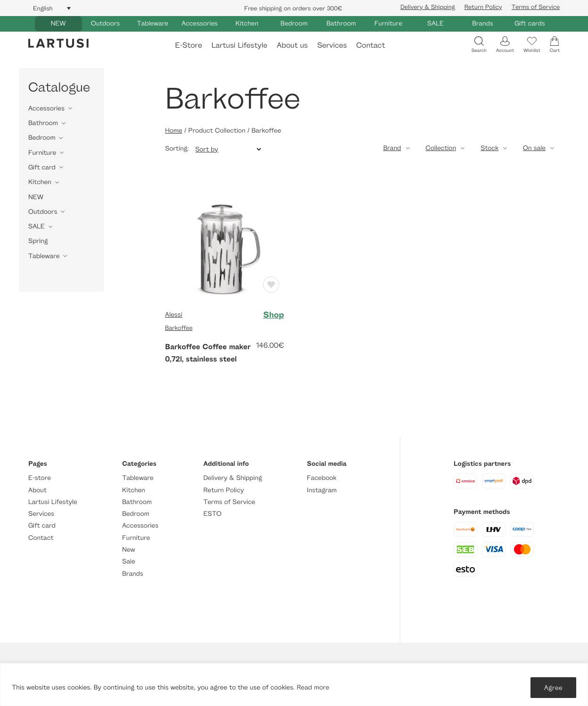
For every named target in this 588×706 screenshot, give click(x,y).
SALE (435, 23)
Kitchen (247, 23)
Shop (273, 315)
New (128, 550)
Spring (38, 241)
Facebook (322, 478)
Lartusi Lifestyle (239, 45)
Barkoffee (179, 328)
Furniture (388, 23)
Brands (483, 23)
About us (292, 45)
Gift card (42, 167)
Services (332, 45)
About (37, 490)
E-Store (188, 45)
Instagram (322, 490)
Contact (371, 45)
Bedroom (294, 23)
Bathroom (341, 23)
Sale (129, 561)
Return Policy (483, 7)
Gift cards (530, 23)
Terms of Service (536, 7)
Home (174, 130)
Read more (313, 687)
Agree (553, 687)
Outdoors (105, 23)
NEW (58, 23)
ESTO (212, 514)
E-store (40, 478)
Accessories (200, 23)
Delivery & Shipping (428, 7)
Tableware (152, 23)
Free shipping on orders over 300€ (293, 8)
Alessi (174, 315)
